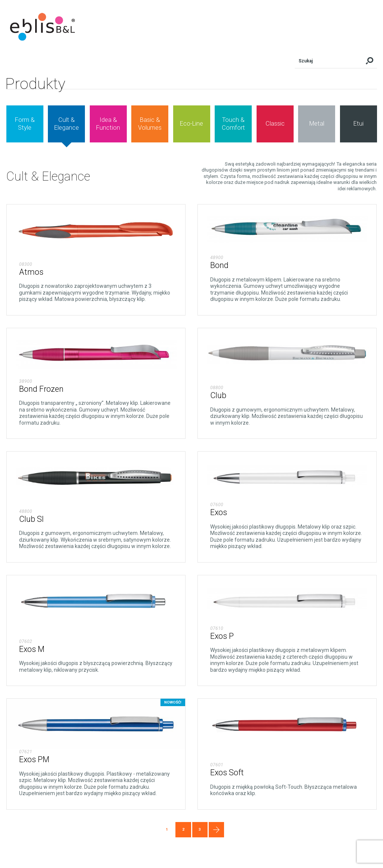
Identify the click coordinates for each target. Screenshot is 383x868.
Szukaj (370, 61)
